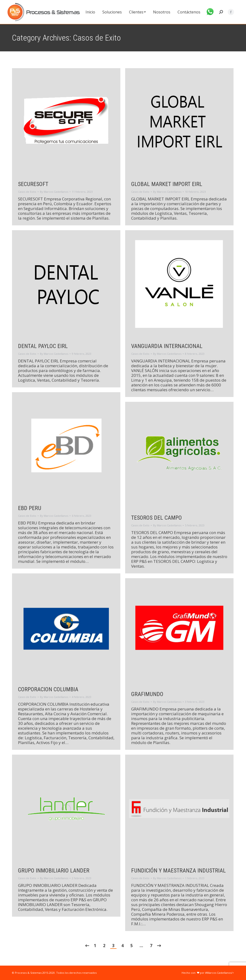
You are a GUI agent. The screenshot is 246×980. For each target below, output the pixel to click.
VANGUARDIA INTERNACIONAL (167, 346)
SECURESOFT (33, 184)
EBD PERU (30, 508)
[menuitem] (90, 12)
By (54, 192)
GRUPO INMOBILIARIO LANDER (54, 871)
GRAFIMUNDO (147, 694)
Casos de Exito (27, 192)
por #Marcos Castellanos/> (215, 973)
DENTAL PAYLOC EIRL (43, 346)
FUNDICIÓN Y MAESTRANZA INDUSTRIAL (178, 871)
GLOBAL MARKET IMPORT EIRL (167, 184)
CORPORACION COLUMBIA (48, 689)
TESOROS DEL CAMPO (157, 518)
